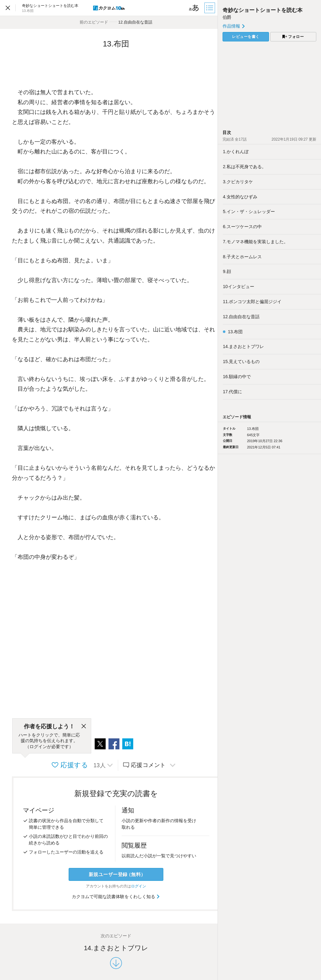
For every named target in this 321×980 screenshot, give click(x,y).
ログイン (139, 886)
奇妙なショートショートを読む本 (263, 10)
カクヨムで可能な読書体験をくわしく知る (116, 897)
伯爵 (227, 17)
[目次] (210, 8)
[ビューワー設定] (194, 8)
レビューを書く (246, 37)
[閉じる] (84, 726)
